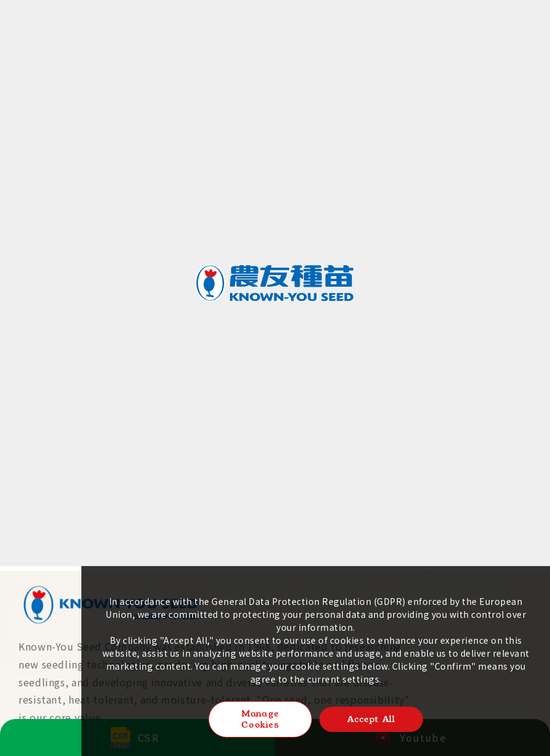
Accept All (371, 719)
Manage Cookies (260, 719)
